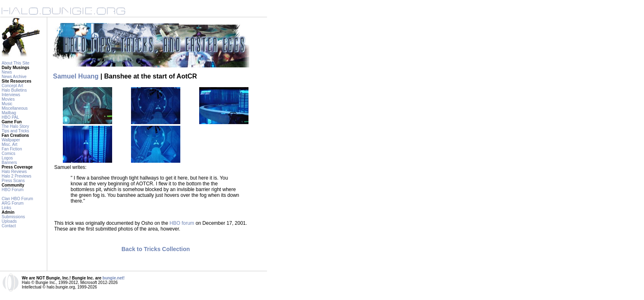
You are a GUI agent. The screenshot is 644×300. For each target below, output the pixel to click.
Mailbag (9, 113)
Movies (8, 99)
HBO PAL (10, 117)
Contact (9, 226)
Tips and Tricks (15, 131)
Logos (7, 158)
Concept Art (12, 86)
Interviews (11, 95)
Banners (9, 163)
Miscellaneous (15, 108)
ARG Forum (13, 203)
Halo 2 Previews (16, 176)
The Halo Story (15, 126)
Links (6, 208)
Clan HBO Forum (17, 199)
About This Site (16, 63)
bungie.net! (114, 278)
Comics (8, 153)
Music (7, 104)
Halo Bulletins (14, 90)
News (7, 72)
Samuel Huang (76, 76)
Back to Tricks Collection (156, 249)
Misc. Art (9, 144)
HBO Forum (13, 190)
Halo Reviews (14, 172)
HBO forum (182, 223)
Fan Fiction (12, 149)
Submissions (13, 217)
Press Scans (13, 181)
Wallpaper (11, 140)
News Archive (14, 77)
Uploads (9, 221)
